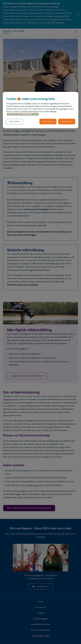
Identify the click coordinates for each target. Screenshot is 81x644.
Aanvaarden (67, 122)
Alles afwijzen (48, 122)
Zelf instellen (14, 122)
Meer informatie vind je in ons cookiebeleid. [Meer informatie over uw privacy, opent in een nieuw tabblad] (23, 114)
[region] (41, 110)
